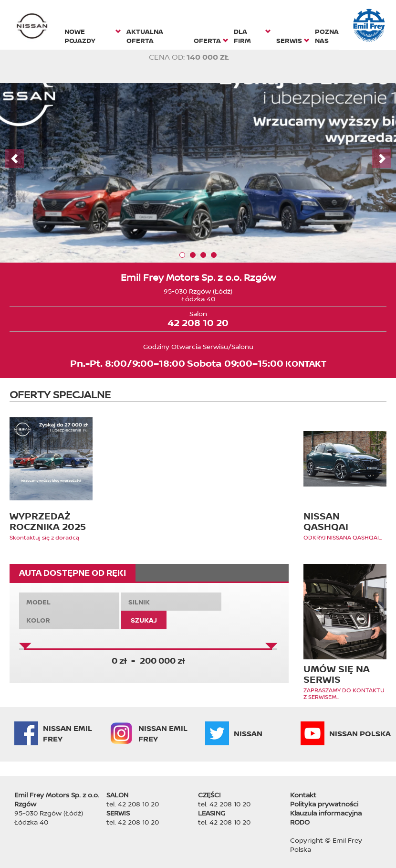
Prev (14, 159)
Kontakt (303, 795)
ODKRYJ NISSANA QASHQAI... (343, 538)
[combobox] (69, 602)
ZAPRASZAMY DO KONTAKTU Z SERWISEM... (344, 694)
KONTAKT (306, 363)
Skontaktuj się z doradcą (44, 538)
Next (382, 159)
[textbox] (69, 602)
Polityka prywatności (324, 804)
